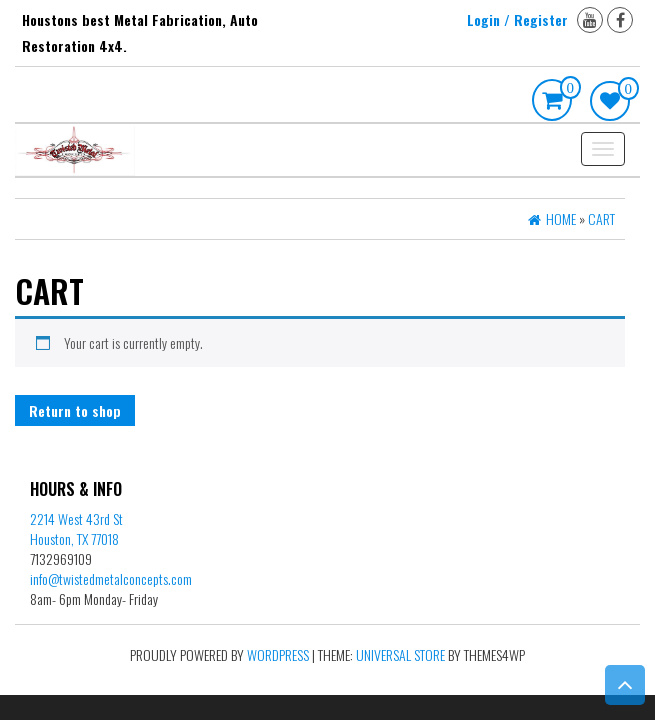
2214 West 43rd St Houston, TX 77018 (76, 528)
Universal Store (400, 654)
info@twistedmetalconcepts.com (111, 578)
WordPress (278, 654)
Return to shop (75, 410)
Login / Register (517, 19)
